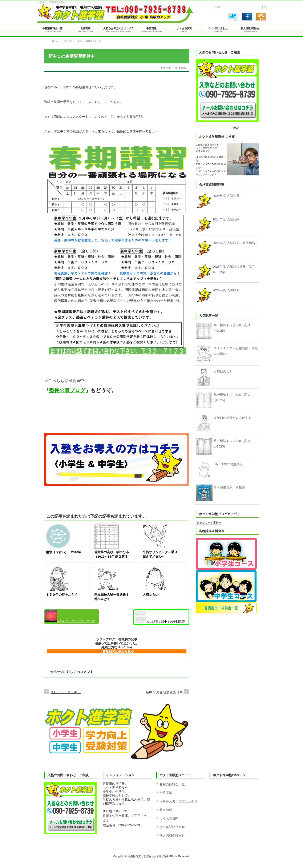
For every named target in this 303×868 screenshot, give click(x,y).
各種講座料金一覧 (172, 784)
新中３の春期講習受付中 (160, 618)
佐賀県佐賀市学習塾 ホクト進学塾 (147, 856)
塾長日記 (68, 41)
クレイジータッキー (70, 617)
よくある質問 (169, 818)
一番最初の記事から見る (117, 651)
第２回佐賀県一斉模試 (229, 487)
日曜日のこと (223, 371)
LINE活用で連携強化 (228, 464)
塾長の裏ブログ (67, 390)
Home (55, 41)
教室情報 (166, 810)
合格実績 (166, 793)
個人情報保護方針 (172, 835)
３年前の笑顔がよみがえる (233, 418)
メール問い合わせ (172, 827)
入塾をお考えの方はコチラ (178, 801)
